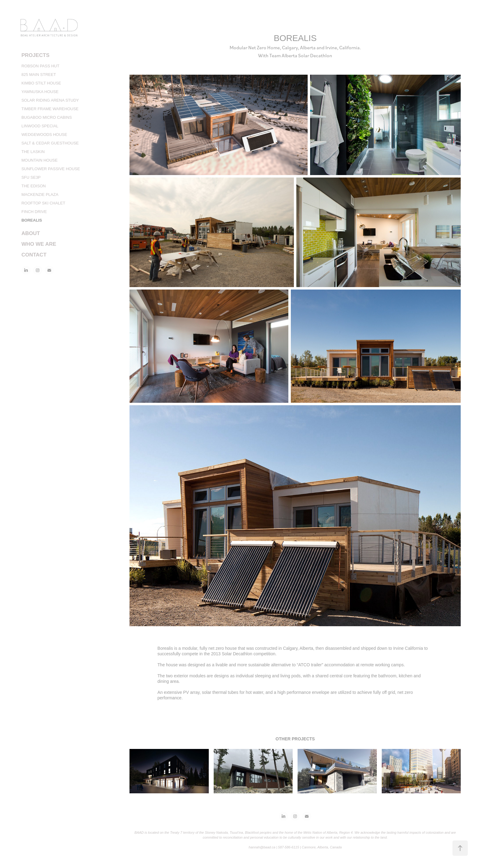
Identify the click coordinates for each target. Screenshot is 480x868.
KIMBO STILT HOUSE (41, 83)
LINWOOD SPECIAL (40, 126)
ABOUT (31, 233)
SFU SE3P (31, 177)
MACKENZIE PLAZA (40, 195)
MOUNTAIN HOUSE (39, 160)
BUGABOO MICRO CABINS (47, 117)
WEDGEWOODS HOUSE (44, 135)
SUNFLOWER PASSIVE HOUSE (51, 169)
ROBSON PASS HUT (40, 66)
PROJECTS (36, 55)
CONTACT (34, 255)
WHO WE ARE (39, 244)
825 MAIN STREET (39, 75)
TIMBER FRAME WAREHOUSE (50, 109)
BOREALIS (32, 220)
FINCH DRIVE (34, 212)
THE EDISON (34, 186)
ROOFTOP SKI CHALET (43, 203)
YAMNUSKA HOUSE (40, 92)
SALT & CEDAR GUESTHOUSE (50, 143)
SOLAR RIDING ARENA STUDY (50, 100)
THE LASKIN (33, 152)
